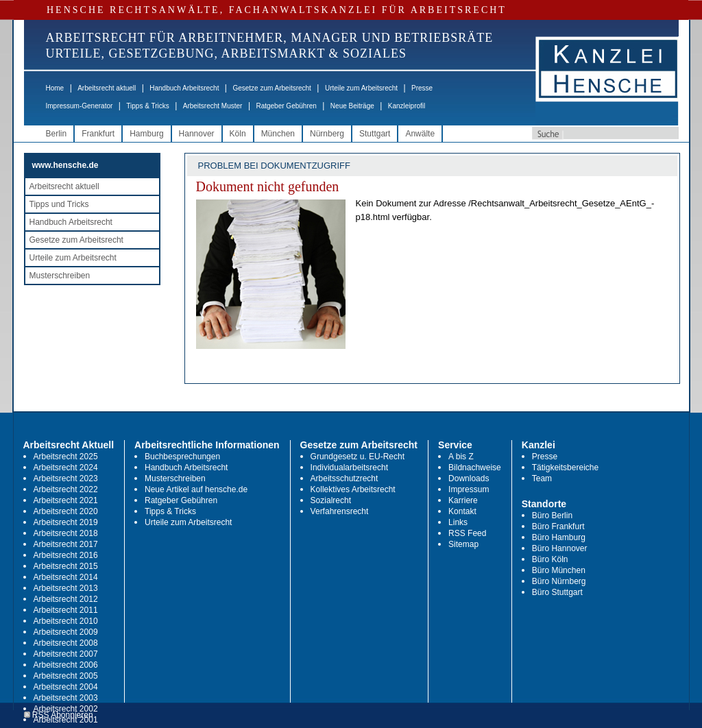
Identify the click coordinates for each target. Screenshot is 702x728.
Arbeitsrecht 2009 (66, 632)
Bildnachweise (475, 468)
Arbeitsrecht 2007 (66, 654)
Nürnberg (327, 134)
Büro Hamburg (559, 537)
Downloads (469, 478)
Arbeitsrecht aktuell (107, 88)
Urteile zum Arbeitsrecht (361, 88)
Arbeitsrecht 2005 (66, 676)
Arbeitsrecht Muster (213, 106)
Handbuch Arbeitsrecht (184, 88)
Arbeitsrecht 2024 (66, 468)
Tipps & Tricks (147, 106)
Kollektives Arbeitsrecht (353, 489)
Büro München (559, 570)
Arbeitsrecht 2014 (66, 577)
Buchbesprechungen (182, 457)
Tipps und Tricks (59, 204)
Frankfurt (98, 134)
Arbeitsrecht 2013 (66, 588)
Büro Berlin (552, 515)
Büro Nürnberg (559, 581)
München (278, 134)
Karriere (463, 500)
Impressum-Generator (80, 106)
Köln (238, 134)
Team (542, 478)
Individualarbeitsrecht (349, 468)
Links (458, 522)
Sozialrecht (331, 500)
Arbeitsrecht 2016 (66, 555)
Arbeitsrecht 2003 (66, 698)
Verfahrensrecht (340, 511)
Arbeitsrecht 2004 (66, 687)
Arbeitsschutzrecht (344, 478)
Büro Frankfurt (558, 526)
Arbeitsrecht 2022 (66, 489)
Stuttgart (375, 134)
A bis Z (461, 457)
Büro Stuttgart (557, 592)
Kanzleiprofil (407, 106)
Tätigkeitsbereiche (565, 468)
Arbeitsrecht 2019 (66, 522)
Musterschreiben (60, 276)
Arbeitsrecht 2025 (66, 457)
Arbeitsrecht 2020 (66, 511)
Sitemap (463, 544)
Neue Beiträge (352, 106)
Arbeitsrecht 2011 (66, 610)
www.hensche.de (65, 165)
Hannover (197, 134)
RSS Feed (467, 533)
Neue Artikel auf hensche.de (196, 489)
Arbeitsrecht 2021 (66, 500)
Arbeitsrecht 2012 (66, 599)
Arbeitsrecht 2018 (66, 533)
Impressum (469, 489)
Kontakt (462, 511)
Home (55, 88)
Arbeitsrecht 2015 (66, 566)
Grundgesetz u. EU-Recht (358, 457)
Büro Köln (550, 559)
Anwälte (420, 134)
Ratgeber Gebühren (286, 106)
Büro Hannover (560, 548)
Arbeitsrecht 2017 (66, 544)
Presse (422, 88)
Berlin (57, 134)
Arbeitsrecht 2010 (66, 621)
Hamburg (146, 134)
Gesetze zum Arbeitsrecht (272, 88)
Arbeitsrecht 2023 (66, 478)
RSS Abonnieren (59, 715)
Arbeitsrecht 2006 (66, 665)
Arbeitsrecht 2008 (66, 643)
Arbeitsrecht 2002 (66, 709)
